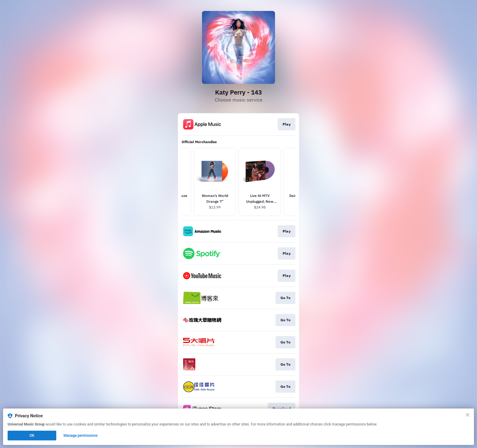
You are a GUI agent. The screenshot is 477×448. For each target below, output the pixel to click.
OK (32, 436)
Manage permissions (81, 436)
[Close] (468, 415)
